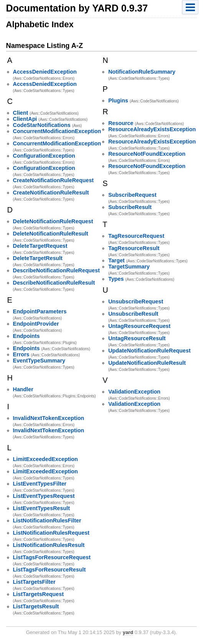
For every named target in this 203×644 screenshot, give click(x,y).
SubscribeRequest (132, 195)
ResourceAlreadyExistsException (152, 129)
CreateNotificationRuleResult (51, 193)
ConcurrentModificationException (57, 131)
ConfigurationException (44, 156)
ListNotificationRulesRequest (51, 533)
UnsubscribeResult (133, 314)
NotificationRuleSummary (142, 72)
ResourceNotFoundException (147, 154)
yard (128, 632)
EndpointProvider (36, 324)
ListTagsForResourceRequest (52, 557)
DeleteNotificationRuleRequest (53, 221)
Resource (121, 123)
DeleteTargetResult (38, 258)
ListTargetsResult (36, 606)
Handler (23, 389)
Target (116, 260)
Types (116, 279)
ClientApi (25, 119)
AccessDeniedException (45, 72)
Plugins (118, 100)
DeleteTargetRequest (40, 246)
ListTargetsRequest (38, 594)
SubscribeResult (130, 207)
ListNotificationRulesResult (49, 545)
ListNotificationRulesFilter (47, 520)
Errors (21, 354)
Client (21, 113)
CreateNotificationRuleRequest (54, 180)
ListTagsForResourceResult (50, 570)
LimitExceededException (45, 459)
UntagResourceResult (137, 338)
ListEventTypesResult (41, 508)
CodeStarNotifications (42, 125)
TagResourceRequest (136, 236)
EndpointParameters (40, 311)
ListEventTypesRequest (44, 496)
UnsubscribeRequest (136, 301)
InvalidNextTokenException (49, 418)
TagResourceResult (134, 248)
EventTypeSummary (39, 361)
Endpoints (26, 336)
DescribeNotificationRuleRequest (56, 270)
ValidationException (134, 392)
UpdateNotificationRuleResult (147, 363)
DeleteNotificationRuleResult (51, 234)
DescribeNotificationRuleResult (54, 283)
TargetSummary (129, 267)
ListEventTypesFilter (40, 484)
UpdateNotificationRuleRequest (149, 351)
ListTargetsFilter (34, 582)
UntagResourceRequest (139, 326)
